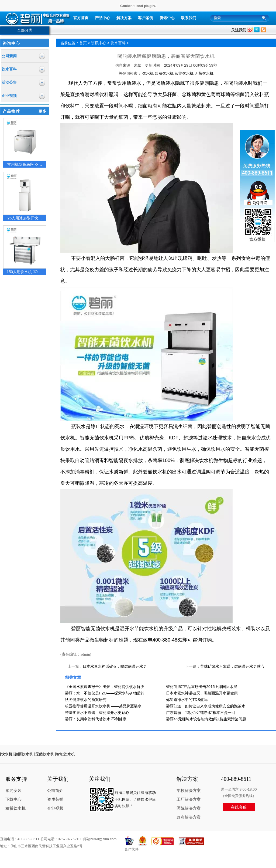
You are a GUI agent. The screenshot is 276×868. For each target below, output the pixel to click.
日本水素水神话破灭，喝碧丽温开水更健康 (202, 693)
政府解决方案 (189, 817)
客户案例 (146, 18)
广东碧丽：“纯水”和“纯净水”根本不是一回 (201, 713)
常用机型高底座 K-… (25, 164)
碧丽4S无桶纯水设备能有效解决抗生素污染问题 (206, 719)
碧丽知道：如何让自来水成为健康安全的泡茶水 (206, 706)
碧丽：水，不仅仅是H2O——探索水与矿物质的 (105, 693)
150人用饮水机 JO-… (25, 272)
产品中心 (102, 18)
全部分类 (25, 30)
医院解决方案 (189, 808)
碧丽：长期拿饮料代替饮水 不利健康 (96, 719)
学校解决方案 (189, 791)
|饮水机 (6, 754)
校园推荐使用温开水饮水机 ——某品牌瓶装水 (103, 706)
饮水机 (149, 73)
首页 (83, 43)
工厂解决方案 (189, 799)
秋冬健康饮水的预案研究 (86, 700)
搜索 (266, 18)
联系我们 (189, 18)
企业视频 (55, 808)
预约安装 (13, 791)
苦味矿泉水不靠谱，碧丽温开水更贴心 (232, 666)
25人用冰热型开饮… (25, 218)
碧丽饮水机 (165, 73)
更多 (43, 111)
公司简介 (55, 791)
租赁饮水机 (15, 808)
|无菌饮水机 (44, 754)
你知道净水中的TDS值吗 (187, 700)
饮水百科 (118, 43)
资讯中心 (167, 18)
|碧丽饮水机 (23, 754)
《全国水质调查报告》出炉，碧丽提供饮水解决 (105, 687)
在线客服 (239, 807)
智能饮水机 (185, 73)
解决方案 (124, 18)
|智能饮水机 (65, 754)
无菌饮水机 (204, 73)
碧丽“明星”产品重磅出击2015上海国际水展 (202, 687)
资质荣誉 (55, 799)
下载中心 (13, 799)
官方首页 (81, 18)
